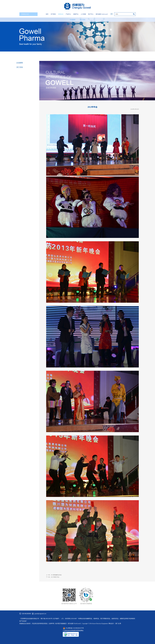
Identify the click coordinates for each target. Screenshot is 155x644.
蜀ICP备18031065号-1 (47, 619)
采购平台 (76, 14)
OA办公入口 (29, 14)
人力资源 (83, 14)
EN (112, 14)
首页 (47, 14)
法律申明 (51, 624)
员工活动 (82, 20)
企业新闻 (73, 20)
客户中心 (91, 14)
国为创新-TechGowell (102, 14)
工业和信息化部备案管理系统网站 (73, 631)
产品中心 (68, 14)
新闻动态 (61, 14)
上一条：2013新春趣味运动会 (54, 575)
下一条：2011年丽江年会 (53, 577)
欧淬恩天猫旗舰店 (61, 624)
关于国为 (53, 14)
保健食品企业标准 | (25, 624)
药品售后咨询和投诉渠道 (40, 624)
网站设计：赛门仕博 (115, 624)
